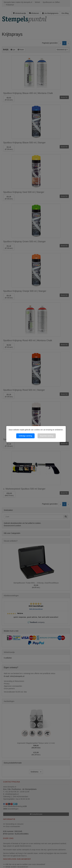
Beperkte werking (47, 436)
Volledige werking (25, 436)
